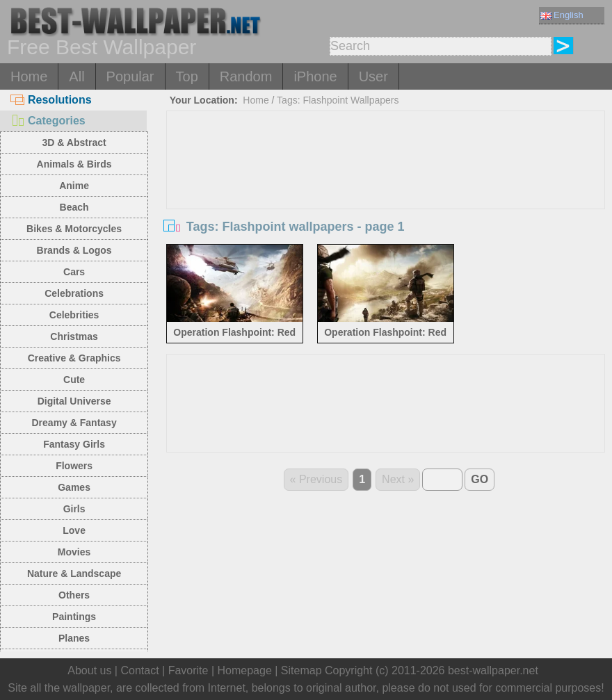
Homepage (245, 670)
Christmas (74, 336)
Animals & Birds (74, 164)
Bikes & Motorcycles (74, 229)
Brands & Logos (74, 250)
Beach (74, 207)
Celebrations (74, 293)
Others (74, 595)
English (562, 15)
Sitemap (301, 670)
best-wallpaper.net (493, 670)
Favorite (188, 670)
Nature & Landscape (74, 573)
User (373, 76)
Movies (74, 552)
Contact (139, 670)
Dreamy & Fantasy (74, 423)
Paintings (74, 617)
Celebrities (74, 315)
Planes (74, 638)
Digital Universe (74, 401)
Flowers (74, 466)
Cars (74, 272)
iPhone (315, 76)
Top (187, 76)
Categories (48, 121)
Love (74, 530)
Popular (130, 76)
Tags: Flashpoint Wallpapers (338, 100)
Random (246, 76)
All (76, 76)
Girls (74, 509)
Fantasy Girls (74, 444)
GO (480, 479)
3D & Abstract (74, 143)
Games (74, 487)
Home (29, 76)
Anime (74, 186)
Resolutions (51, 100)
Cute (74, 380)
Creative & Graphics (74, 358)
